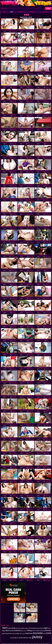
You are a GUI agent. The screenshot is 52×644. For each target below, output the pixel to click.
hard (33, 31)
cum (33, 200)
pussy (49, 45)
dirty (13, 566)
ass (16, 31)
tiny (50, 214)
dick (31, 31)
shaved (47, 214)
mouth (47, 45)
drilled (47, 59)
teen (29, 45)
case (32, 524)
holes (47, 130)
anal (13, 214)
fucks (13, 158)
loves (13, 88)
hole (12, 31)
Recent (20, 12)
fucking (49, 73)
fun (15, 397)
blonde (32, 102)
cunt (30, 116)
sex (15, 88)
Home (4, 12)
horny (47, 88)
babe (46, 73)
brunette (15, 383)
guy (49, 102)
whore (13, 369)
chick (47, 102)
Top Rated (32, 12)
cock (32, 73)
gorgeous (15, 270)
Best (12, 12)
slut (33, 144)
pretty (32, 242)
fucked (49, 31)
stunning (30, 59)
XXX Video (45, 12)
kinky (33, 425)
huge (15, 144)
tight (14, 31)
